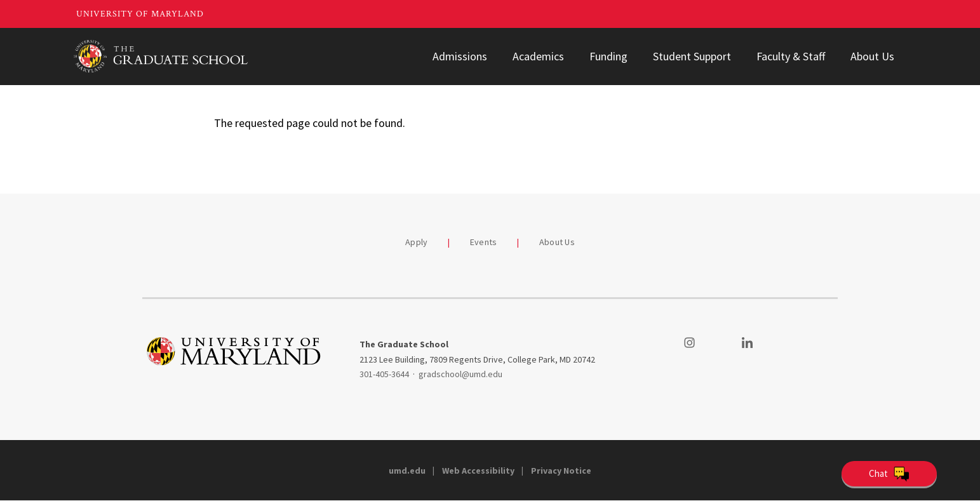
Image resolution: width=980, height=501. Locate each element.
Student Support (692, 56)
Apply (416, 242)
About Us (872, 56)
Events (484, 242)
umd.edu (407, 471)
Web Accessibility (478, 471)
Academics (538, 56)
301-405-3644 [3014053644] (384, 374)
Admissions (460, 56)
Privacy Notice (561, 471)
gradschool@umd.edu (460, 374)
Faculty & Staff (791, 56)
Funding (608, 56)
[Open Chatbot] (889, 474)
